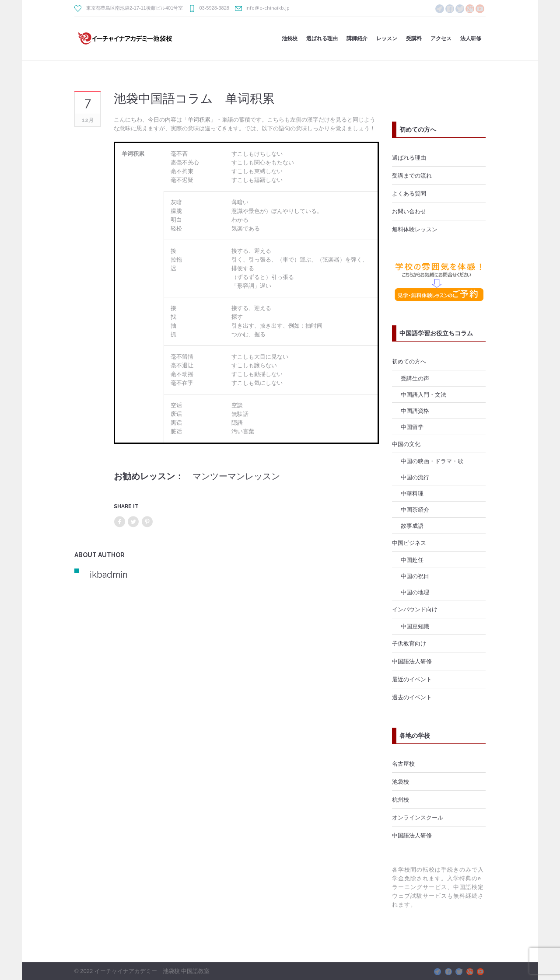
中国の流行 (415, 477)
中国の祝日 (415, 576)
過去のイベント (412, 697)
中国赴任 (412, 560)
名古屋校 (403, 764)
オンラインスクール (418, 817)
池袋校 (401, 781)
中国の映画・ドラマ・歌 (432, 461)
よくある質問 (409, 193)
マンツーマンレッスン (236, 476)
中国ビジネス (409, 543)
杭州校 (401, 799)
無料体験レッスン (415, 229)
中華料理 (412, 493)
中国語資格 (415, 411)
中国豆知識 (415, 626)
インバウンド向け (415, 609)
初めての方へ (409, 361)
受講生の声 (415, 378)
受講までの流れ (412, 175)
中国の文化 (406, 444)
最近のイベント (412, 679)
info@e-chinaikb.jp (268, 8)
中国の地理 (415, 592)
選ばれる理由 (409, 157)
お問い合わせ (409, 211)
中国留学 (412, 427)
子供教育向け (409, 643)
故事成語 (412, 526)
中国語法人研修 (412, 661)
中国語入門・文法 (423, 394)
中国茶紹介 (415, 509)
